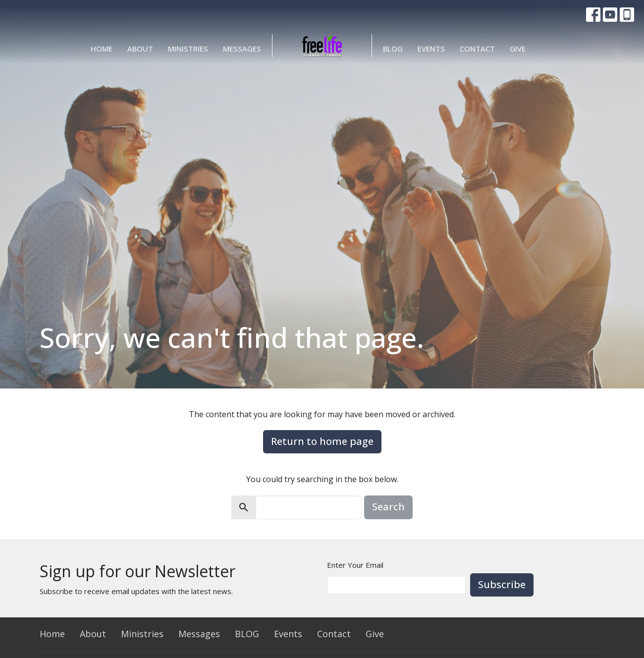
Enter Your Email (355, 565)
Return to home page (322, 441)
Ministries (188, 49)
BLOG (393, 49)
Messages (242, 49)
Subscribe (502, 584)
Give (518, 49)
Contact (477, 49)
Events (431, 49)
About (140, 49)
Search (388, 507)
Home (102, 49)
